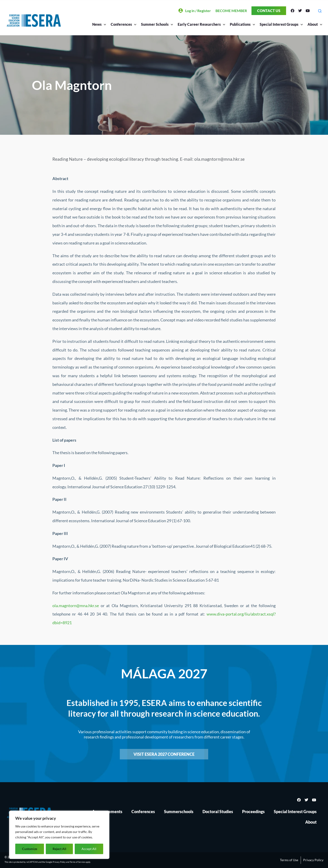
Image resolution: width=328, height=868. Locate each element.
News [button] (98, 24)
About (311, 822)
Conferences (143, 812)
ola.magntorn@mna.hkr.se (76, 606)
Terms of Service (77, 862)
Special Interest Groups (295, 812)
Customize (30, 849)
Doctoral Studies (218, 812)
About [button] (314, 24)
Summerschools (179, 812)
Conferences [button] (122, 24)
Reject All (59, 849)
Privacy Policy (59, 862)
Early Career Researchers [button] (200, 24)
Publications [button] (241, 24)
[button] (320, 11)
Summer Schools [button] (156, 24)
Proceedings (253, 812)
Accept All (89, 849)
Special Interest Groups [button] (280, 24)
